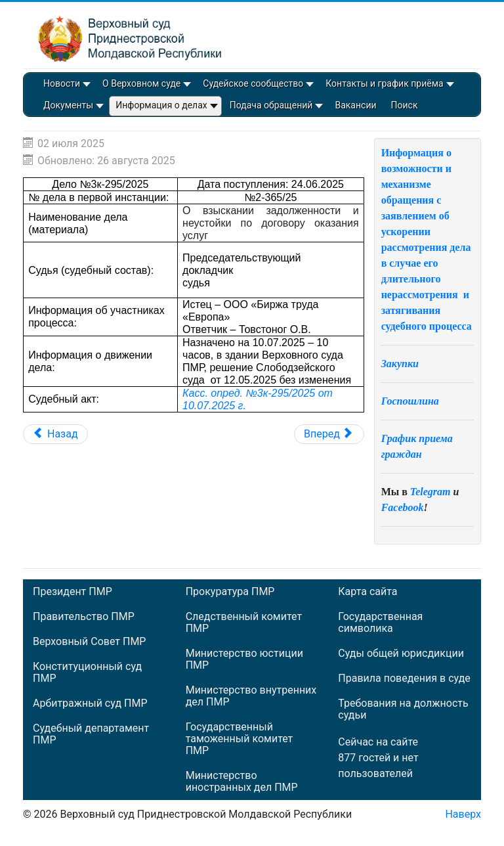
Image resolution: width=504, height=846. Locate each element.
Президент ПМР (73, 592)
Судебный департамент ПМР (91, 734)
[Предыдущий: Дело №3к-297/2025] (55, 434)
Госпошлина (410, 401)
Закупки (400, 364)
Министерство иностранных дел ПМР (242, 782)
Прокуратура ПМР (230, 592)
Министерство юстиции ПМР (244, 659)
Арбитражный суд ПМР (90, 703)
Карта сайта (367, 592)
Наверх (463, 814)
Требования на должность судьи (403, 709)
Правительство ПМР (84, 617)
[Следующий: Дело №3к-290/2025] (329, 434)
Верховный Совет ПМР (89, 642)
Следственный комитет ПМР (244, 623)
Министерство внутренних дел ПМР (251, 696)
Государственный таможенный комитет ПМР (240, 739)
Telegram (430, 492)
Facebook (403, 507)
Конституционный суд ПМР (87, 673)
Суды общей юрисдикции (401, 654)
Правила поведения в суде (404, 679)
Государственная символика (380, 623)
